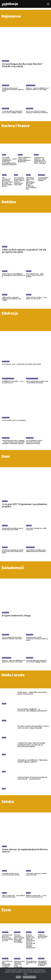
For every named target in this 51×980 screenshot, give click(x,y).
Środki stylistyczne (8, 379)
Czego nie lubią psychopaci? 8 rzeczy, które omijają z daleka (12, 112)
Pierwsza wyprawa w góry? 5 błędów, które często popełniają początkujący (19, 939)
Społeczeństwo (31, 85)
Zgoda (18, 977)
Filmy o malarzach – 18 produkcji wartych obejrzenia (13, 896)
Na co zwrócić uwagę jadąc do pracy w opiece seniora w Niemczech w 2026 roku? (19, 181)
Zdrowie (29, 932)
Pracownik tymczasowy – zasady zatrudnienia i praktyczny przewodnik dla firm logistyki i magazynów (9, 161)
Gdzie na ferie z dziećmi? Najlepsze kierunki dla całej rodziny (11, 299)
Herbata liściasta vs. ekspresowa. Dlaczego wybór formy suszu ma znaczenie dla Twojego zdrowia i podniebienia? (31, 941)
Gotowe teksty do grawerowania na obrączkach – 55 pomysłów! (32, 778)
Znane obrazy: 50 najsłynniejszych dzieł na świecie (25, 851)
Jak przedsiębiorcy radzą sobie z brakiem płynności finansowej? (25, 160)
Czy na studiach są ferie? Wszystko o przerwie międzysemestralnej (34, 442)
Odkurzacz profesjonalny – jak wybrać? (43, 936)
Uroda (4, 704)
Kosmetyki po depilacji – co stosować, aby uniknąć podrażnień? (32, 710)
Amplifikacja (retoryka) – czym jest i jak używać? (13, 382)
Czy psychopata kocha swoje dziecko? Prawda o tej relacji (22, 65)
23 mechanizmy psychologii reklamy (43, 179)
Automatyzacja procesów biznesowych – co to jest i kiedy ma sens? (7, 938)
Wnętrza (5, 501)
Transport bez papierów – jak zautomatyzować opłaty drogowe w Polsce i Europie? (40, 160)
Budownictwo (30, 547)
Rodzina (5, 247)
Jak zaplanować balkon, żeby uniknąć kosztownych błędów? (36, 551)
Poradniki (5, 932)
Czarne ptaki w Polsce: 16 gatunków (14, 420)
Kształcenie (6, 361)
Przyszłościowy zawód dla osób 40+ (31, 963)
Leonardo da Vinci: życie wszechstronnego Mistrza (11, 874)
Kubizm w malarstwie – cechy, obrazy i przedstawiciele (36, 896)
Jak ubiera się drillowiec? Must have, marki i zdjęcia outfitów (33, 761)
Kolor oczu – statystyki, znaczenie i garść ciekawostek (32, 693)
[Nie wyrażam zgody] (49, 974)
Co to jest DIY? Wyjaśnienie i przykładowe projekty (25, 505)
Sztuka (4, 846)
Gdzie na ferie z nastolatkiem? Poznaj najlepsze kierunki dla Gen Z (13, 275)
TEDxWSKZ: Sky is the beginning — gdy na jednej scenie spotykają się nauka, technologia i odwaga (13, 442)
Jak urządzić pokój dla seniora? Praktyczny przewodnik (13, 529)
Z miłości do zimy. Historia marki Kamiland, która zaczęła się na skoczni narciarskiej (31, 745)
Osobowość (6, 61)
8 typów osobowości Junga (16, 616)
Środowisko (6, 418)
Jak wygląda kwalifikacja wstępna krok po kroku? (43, 963)
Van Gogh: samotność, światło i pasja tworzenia (36, 874)
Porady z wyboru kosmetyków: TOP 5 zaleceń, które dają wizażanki (33, 727)
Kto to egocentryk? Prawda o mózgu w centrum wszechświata (37, 112)
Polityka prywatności (29, 977)
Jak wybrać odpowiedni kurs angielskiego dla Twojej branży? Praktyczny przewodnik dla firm (31, 183)
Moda (4, 754)
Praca (4, 155)
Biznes (20, 155)
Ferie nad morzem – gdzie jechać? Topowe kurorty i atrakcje (35, 275)
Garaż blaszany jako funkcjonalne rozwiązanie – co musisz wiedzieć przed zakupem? (7, 966)
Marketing (41, 175)
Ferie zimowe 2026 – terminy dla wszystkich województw (22, 364)
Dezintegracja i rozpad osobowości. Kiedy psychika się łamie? (13, 90)
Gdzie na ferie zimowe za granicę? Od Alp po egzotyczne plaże (24, 251)
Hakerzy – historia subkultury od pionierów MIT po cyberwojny (37, 89)
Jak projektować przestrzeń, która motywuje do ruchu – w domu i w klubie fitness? (7, 182)
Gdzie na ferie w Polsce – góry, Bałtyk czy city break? (37, 298)
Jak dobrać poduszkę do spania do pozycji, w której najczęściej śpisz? (13, 551)
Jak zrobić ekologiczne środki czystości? (36, 529)
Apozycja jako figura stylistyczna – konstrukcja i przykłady (37, 382)
